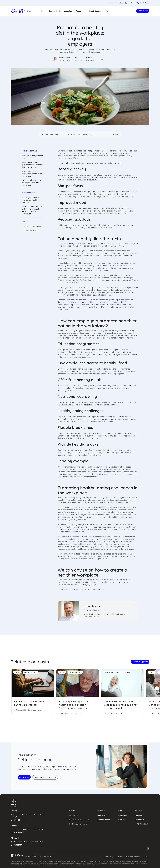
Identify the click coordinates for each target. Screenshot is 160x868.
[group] (80, 134)
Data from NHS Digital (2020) (70, 243)
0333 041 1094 (72, 589)
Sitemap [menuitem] (147, 857)
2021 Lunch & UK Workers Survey (114, 265)
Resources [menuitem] (123, 816)
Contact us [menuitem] (139, 820)
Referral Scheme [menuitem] (142, 824)
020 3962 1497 (19, 832)
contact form (99, 589)
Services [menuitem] (73, 811)
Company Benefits (30, 231)
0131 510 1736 (19, 845)
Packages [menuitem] (101, 811)
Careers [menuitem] (138, 816)
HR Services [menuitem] (74, 816)
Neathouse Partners (91, 580)
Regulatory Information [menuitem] (134, 857)
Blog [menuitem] (120, 811)
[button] (42, 134)
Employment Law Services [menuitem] (79, 820)
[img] (114, 134)
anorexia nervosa (86, 542)
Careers (112, 3)
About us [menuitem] (139, 811)
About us (120, 3)
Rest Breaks (37, 226)
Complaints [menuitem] (119, 857)
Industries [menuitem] (101, 816)
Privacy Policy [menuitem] (108, 857)
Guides (26, 226)
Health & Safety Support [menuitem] (78, 824)
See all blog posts (140, 662)
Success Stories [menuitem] (104, 820)
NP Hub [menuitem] (121, 820)
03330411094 (144, 3)
